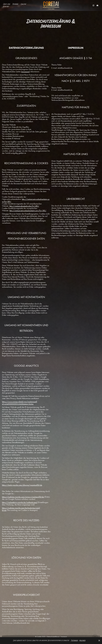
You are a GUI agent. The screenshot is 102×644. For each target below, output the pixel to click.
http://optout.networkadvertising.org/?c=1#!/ (26, 200)
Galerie (23, 4)
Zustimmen (74, 641)
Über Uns (7, 4)
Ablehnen (82, 641)
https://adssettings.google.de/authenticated (20, 502)
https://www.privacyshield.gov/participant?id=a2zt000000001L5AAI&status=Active (20, 403)
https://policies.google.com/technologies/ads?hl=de (21, 509)
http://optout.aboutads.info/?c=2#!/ (24, 206)
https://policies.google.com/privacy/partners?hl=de (23, 497)
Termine (15, 4)
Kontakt (6, 7)
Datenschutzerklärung (53, 637)
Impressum (25, 72)
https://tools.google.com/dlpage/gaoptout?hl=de (22, 485)
